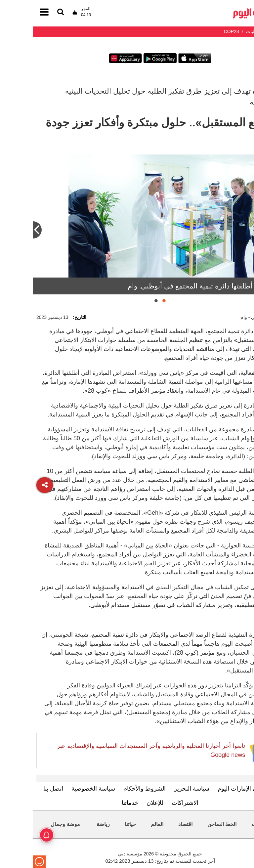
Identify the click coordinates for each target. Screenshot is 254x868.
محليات (227, 824)
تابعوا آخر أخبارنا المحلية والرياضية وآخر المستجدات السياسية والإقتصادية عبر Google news (118, 750)
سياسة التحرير (159, 789)
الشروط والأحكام (111, 789)
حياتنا (97, 824)
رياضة (70, 824)
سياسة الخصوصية (60, 789)
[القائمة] (27, 12)
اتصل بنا (20, 789)
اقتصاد (152, 824)
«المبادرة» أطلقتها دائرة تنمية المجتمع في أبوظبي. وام (173, 286)
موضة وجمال (32, 824)
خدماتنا (97, 803)
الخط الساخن (189, 824)
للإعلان (122, 803)
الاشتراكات (152, 803)
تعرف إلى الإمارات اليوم (214, 789)
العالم (124, 824)
